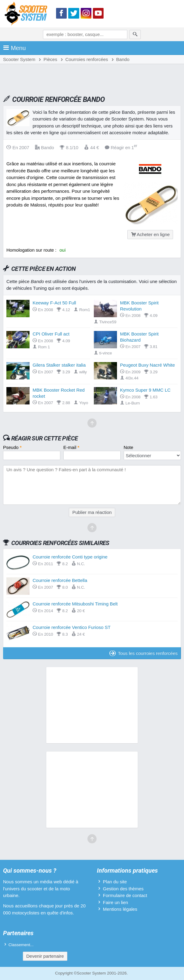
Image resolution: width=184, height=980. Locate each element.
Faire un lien (116, 902)
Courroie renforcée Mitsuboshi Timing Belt (75, 604)
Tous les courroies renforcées (143, 653)
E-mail (71, 447)
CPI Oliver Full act (51, 334)
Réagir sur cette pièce (45, 438)
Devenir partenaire (45, 956)
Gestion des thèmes (123, 889)
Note (129, 447)
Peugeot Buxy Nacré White (147, 365)
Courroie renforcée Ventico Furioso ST (72, 627)
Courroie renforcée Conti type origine (70, 557)
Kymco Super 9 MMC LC (145, 390)
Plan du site (115, 882)
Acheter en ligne (150, 234)
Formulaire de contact (125, 895)
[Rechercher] (135, 34)
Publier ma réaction (92, 512)
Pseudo (12, 447)
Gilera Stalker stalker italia (59, 365)
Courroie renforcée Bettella (60, 580)
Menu (14, 48)
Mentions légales (120, 909)
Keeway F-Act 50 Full (54, 303)
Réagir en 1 (121, 147)
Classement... (21, 945)
